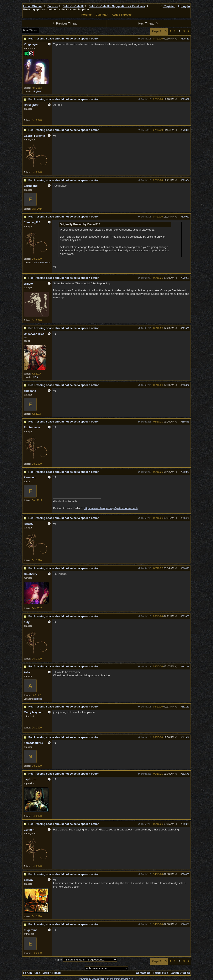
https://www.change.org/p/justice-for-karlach (111, 508)
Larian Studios (33, 6)
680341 (186, 422)
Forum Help (161, 973)
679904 (186, 180)
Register (167, 6)
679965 (186, 278)
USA (36, 377)
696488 (186, 924)
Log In (183, 6)
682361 (186, 737)
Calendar (102, 15)
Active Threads (122, 15)
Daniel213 (144, 39)
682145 (186, 667)
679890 (186, 130)
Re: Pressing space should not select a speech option (64, 39)
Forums (53, 6)
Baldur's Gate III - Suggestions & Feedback (117, 6)
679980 (186, 328)
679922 (186, 217)
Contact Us (143, 973)
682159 (186, 707)
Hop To (59, 960)
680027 (186, 385)
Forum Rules (32, 973)
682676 (186, 774)
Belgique (38, 699)
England (38, 91)
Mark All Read (52, 973)
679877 (186, 99)
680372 (186, 472)
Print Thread (30, 30)
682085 (186, 616)
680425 (186, 568)
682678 (186, 824)
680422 (186, 518)
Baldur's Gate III (73, 6)
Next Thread (149, 23)
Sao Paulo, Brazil (42, 263)
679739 (186, 39)
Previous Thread (64, 23)
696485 (186, 874)
